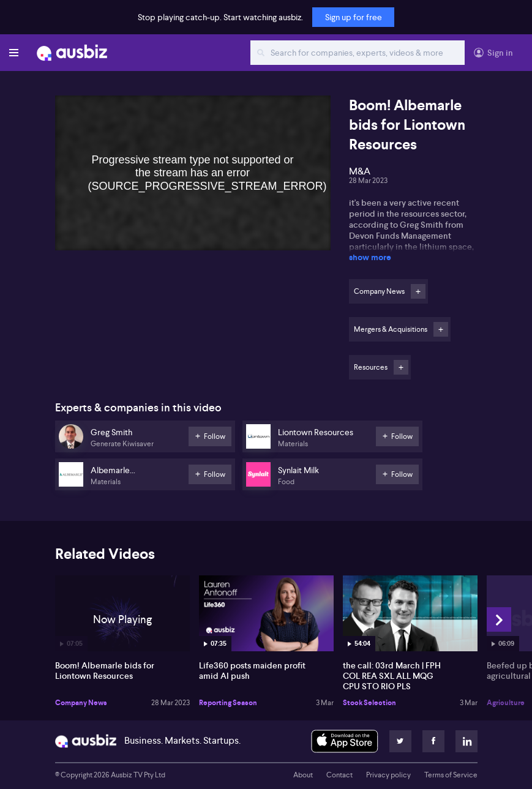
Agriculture (506, 703)
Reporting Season (228, 703)
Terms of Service (451, 775)
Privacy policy (388, 775)
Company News (81, 703)
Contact (339, 775)
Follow (418, 291)
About (303, 775)
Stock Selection (369, 703)
